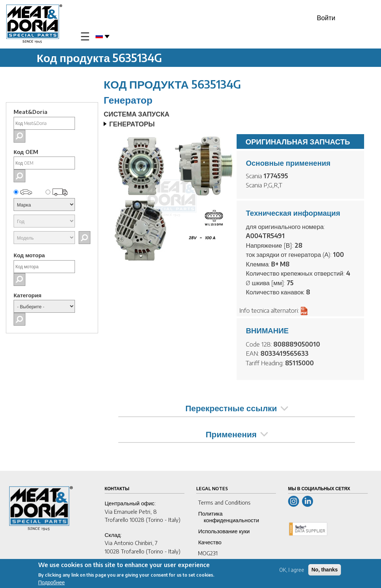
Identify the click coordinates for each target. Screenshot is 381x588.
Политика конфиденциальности (229, 517)
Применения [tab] (237, 434)
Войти (326, 17)
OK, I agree (292, 570)
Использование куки (224, 531)
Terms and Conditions (224, 502)
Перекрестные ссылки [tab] (236, 408)
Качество (210, 542)
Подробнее (52, 583)
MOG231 (208, 553)
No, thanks (325, 570)
